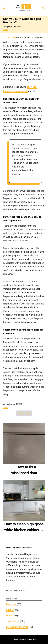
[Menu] (4, 8)
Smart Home (13, 621)
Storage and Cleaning (17, 627)
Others (10, 616)
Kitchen (6, 29)
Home (7, 37)
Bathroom (11, 604)
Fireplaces (24, 413)
